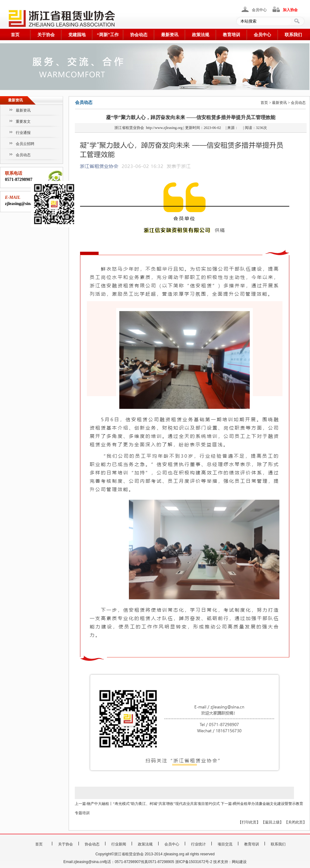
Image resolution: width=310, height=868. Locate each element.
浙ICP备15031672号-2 (194, 862)
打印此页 (249, 822)
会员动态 (23, 155)
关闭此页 (295, 822)
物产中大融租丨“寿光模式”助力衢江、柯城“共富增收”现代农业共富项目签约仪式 (153, 804)
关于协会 (46, 35)
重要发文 (23, 122)
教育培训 (231, 35)
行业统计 (198, 844)
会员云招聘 (25, 144)
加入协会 (290, 10)
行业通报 (23, 133)
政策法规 (201, 35)
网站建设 (239, 862)
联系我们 (293, 35)
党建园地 (77, 35)
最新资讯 (170, 35)
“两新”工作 (108, 35)
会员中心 (259, 10)
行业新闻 (119, 844)
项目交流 (225, 844)
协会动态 (139, 35)
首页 (15, 35)
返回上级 (272, 822)
